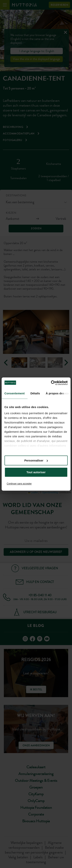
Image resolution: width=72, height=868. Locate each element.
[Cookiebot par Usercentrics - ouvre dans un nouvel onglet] (51, 383)
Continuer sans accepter (19, 484)
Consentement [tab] (14, 393)
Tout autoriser (36, 472)
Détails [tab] (35, 393)
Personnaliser (36, 460)
